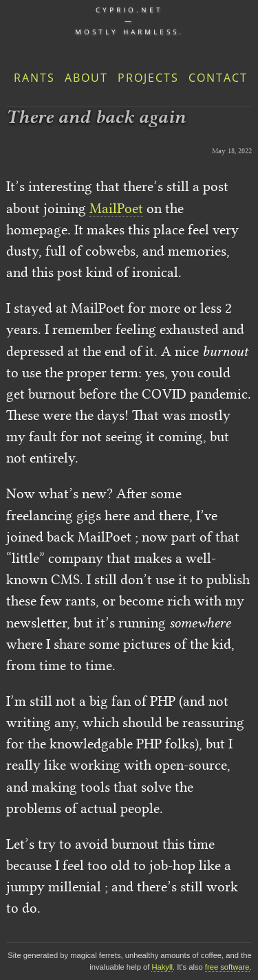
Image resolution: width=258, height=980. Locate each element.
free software (227, 967)
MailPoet (116, 208)
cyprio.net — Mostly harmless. (129, 21)
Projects (148, 78)
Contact (218, 78)
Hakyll (162, 967)
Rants (34, 78)
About (86, 78)
